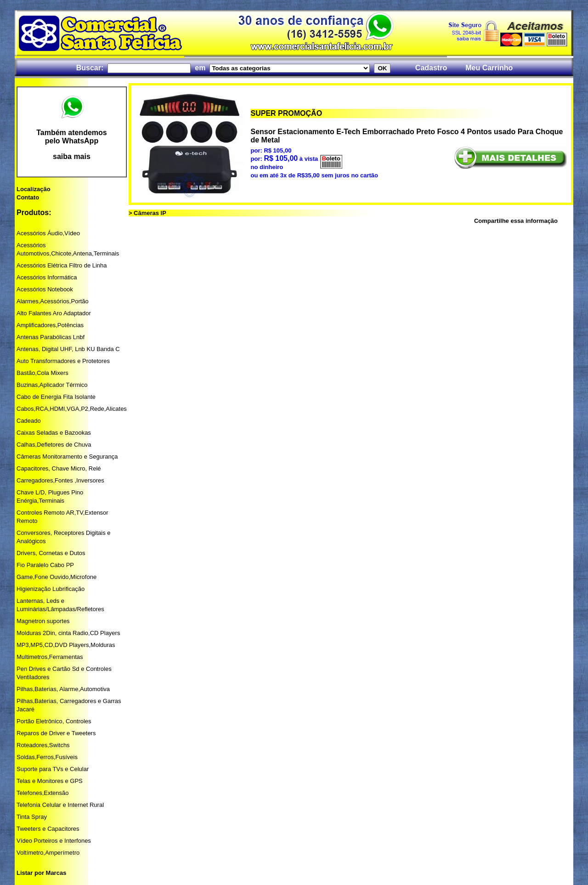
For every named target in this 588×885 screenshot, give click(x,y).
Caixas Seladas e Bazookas (54, 433)
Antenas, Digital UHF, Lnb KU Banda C (68, 349)
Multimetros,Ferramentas (50, 657)
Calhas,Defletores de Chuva (54, 445)
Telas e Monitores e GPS (50, 781)
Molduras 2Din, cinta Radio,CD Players (68, 633)
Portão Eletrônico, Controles (54, 721)
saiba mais (72, 156)
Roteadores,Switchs (43, 745)
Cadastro (431, 68)
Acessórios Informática (47, 277)
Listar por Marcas (41, 873)
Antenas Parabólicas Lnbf (51, 337)
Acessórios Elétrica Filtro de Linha (62, 265)
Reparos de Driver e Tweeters (56, 733)
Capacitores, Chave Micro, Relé (59, 468)
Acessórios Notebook (45, 289)
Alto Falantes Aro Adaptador (54, 313)
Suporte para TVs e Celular (53, 769)
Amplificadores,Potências (50, 325)
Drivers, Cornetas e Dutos (51, 553)
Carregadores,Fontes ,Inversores (60, 480)
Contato (28, 197)
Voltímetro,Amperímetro (48, 853)
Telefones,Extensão (42, 793)
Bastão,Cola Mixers (42, 373)
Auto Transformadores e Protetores (63, 361)
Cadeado (29, 421)
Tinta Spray (32, 817)
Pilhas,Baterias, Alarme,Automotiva (63, 689)
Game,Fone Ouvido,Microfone (57, 577)
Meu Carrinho (489, 68)
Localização (34, 189)
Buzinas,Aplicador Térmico (52, 385)
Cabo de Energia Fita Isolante (56, 397)
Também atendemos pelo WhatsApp (72, 137)
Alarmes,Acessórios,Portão (53, 301)
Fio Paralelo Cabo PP (45, 565)
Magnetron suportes (43, 621)
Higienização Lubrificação (51, 589)
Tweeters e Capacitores (48, 829)
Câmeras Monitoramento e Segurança (67, 457)
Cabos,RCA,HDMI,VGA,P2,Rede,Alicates (72, 409)
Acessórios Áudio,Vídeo (48, 233)
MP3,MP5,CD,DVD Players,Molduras (66, 645)
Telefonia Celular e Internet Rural (60, 805)
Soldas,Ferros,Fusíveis (47, 757)
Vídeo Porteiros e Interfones (54, 841)
